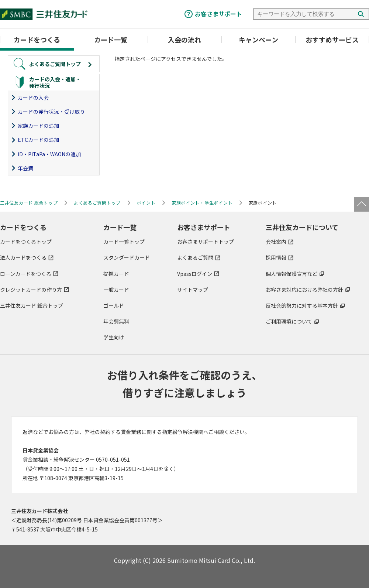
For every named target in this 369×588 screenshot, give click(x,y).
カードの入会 (33, 98)
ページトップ (362, 204)
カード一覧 (111, 40)
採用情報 (276, 258)
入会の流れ (184, 40)
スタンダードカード (127, 258)
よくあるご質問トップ (97, 203)
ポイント (146, 203)
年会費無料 (116, 321)
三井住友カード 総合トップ (32, 305)
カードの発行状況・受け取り (51, 112)
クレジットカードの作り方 (31, 290)
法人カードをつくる (23, 258)
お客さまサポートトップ (206, 242)
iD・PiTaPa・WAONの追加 (49, 154)
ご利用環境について (289, 321)
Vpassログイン (195, 274)
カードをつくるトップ (26, 242)
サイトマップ (193, 290)
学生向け (114, 337)
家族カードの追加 (38, 126)
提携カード (116, 274)
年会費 (25, 168)
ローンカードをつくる (26, 274)
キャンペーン (258, 40)
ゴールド (114, 305)
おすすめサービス (332, 40)
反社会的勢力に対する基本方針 (302, 305)
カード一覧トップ (124, 242)
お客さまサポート (218, 14)
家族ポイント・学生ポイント (202, 203)
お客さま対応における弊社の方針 (304, 290)
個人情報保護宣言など (292, 274)
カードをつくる (37, 40)
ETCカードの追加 (38, 140)
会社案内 (276, 242)
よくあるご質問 (195, 258)
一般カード (116, 290)
